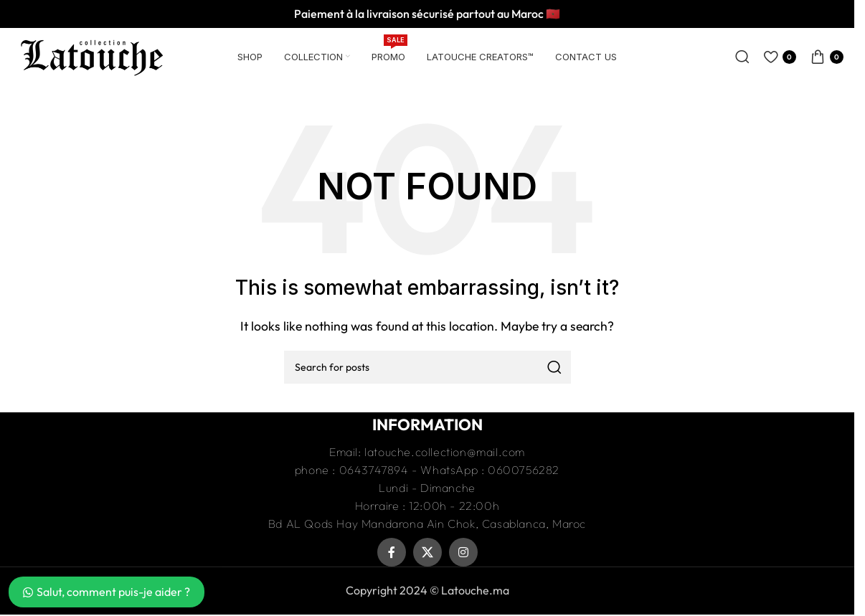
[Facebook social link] (392, 552)
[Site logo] (92, 55)
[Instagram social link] (463, 552)
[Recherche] (742, 57)
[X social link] (427, 552)
